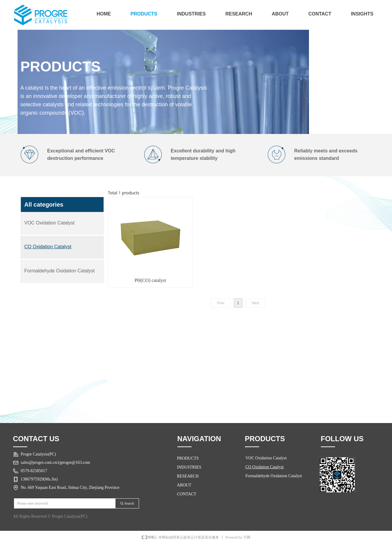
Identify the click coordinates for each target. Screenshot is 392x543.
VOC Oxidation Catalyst (266, 458)
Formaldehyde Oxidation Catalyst (274, 476)
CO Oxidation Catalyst (265, 467)
